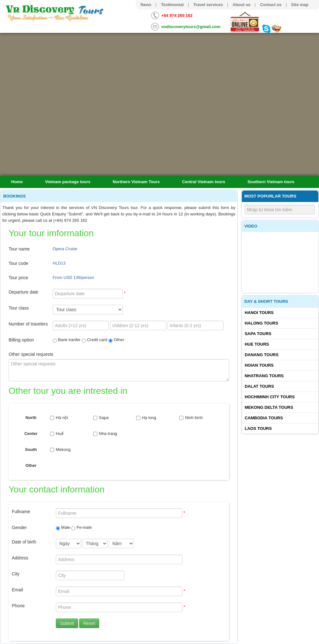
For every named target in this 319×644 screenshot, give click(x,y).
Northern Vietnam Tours (136, 182)
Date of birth (24, 542)
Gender (19, 528)
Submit (67, 623)
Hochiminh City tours (270, 397)
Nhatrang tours (264, 376)
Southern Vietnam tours (271, 182)
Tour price (18, 278)
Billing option (21, 340)
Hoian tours (259, 365)
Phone (18, 606)
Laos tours (258, 428)
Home (17, 182)
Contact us (271, 5)
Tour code (18, 263)
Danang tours (262, 355)
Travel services (208, 5)
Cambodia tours (264, 418)
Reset (89, 623)
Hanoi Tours (259, 313)
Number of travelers (28, 324)
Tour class (19, 308)
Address (20, 558)
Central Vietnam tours (204, 182)
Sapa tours (258, 334)
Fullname (21, 512)
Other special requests (31, 354)
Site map (300, 5)
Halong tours (261, 323)
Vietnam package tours (68, 182)
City (16, 574)
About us (241, 5)
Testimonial (172, 5)
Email (17, 590)
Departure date (23, 292)
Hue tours (257, 344)
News (146, 5)
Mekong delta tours (269, 407)
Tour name (19, 249)
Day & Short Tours (266, 301)
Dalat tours (259, 386)
